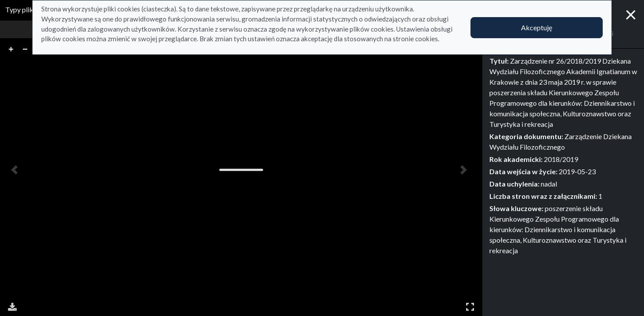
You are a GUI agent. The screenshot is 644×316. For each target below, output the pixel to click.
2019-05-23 (577, 171)
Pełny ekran (470, 307)
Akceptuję (537, 27)
